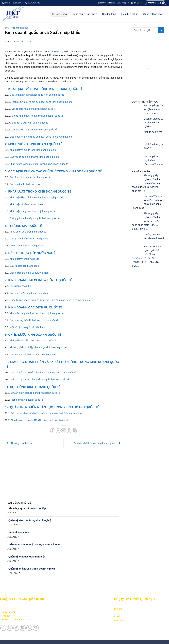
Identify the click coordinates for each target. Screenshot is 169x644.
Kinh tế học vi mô (19, 532)
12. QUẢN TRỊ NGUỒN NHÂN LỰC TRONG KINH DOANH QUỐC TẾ (52, 407)
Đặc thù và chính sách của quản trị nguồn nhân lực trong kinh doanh (48, 413)
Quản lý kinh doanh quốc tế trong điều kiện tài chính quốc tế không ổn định (50, 300)
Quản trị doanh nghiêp (17, 28)
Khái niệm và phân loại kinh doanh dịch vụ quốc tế (37, 313)
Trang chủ (77, 14)
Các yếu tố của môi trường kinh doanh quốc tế (34, 157)
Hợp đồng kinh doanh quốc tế (27, 400)
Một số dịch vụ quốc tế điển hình (27, 327)
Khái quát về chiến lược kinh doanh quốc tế (33, 340)
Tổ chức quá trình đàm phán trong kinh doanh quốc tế (40, 379)
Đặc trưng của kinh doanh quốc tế (30, 123)
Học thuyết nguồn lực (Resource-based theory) (153, 109)
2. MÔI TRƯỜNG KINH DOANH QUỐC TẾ (34, 144)
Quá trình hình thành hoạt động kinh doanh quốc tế (37, 95)
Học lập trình (110, 14)
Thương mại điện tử (18, 443)
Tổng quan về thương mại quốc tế (28, 232)
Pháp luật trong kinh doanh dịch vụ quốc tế (33, 211)
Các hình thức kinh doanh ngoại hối (29, 293)
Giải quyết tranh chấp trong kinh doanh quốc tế (35, 218)
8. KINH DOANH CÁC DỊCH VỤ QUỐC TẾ (34, 307)
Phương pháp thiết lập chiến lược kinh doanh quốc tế (38, 347)
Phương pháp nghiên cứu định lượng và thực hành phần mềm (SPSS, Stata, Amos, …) (146, 221)
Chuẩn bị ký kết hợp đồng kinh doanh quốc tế (35, 393)
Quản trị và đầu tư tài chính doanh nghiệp (153, 123)
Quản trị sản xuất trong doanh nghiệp (30, 520)
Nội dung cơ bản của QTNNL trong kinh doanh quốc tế (40, 420)
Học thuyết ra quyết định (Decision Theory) (153, 160)
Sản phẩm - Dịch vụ (67, 605)
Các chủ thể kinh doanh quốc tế (27, 184)
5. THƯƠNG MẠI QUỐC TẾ (23, 226)
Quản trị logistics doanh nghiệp (27, 557)
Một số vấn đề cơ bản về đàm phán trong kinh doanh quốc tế (43, 373)
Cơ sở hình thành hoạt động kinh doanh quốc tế (37, 116)
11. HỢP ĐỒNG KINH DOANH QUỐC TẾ (33, 387)
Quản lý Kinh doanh (155, 14)
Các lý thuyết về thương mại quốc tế (29, 239)
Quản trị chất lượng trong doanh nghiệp (98, 443)
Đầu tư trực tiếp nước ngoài (24, 266)
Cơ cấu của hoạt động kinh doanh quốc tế (34, 130)
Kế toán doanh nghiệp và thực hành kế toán (34, 545)
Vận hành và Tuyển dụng (70, 630)
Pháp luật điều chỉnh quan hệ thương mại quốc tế (36, 197)
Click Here (54, 52)
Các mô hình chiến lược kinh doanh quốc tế (33, 355)
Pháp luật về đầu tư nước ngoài (26, 204)
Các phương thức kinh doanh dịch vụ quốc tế (34, 320)
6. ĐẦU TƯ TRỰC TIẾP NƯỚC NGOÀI (31, 253)
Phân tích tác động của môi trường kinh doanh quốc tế (39, 164)
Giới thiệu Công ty (66, 626)
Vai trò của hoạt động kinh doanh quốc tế (34, 109)
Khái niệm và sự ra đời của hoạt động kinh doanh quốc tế (42, 102)
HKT (31, 41)
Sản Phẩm (93, 14)
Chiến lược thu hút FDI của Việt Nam (29, 273)
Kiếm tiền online (131, 14)
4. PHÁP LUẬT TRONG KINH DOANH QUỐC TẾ (38, 192)
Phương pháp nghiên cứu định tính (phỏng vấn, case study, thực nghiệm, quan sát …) (147, 183)
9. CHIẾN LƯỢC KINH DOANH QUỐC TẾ (33, 335)
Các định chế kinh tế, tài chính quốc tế (30, 177)
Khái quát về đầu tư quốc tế (24, 259)
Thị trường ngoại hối (21, 286)
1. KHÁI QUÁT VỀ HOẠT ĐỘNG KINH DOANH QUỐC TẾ (44, 89)
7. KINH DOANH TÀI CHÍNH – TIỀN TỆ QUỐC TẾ (38, 280)
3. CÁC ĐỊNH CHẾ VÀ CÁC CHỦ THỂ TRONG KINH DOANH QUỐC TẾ (53, 171)
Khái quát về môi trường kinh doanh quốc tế (33, 150)
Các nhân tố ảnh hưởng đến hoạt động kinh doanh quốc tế (41, 137)
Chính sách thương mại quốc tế (26, 246)
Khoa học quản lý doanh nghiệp (27, 508)
